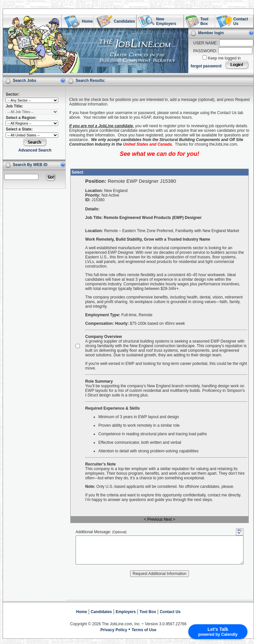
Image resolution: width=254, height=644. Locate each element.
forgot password (206, 66)
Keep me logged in (224, 58)
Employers (126, 612)
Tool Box (148, 612)
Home (82, 612)
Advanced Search (35, 150)
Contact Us (170, 612)
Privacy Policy (114, 630)
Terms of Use (144, 630)
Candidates (101, 612)
